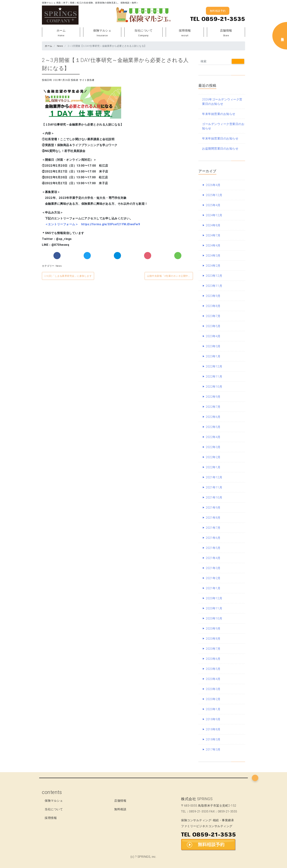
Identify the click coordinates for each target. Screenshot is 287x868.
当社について (143, 33)
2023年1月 (213, 356)
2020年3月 (213, 689)
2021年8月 (213, 518)
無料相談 (120, 809)
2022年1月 (213, 467)
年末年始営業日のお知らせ (220, 138)
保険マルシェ (102, 33)
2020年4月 (213, 679)
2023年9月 (213, 296)
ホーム (61, 33)
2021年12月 (214, 477)
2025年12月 (214, 195)
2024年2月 (213, 266)
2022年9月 (213, 397)
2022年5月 (213, 427)
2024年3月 (213, 255)
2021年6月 (213, 538)
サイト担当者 (87, 80)
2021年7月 (213, 528)
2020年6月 (213, 659)
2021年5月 (213, 548)
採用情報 (185, 33)
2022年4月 (213, 437)
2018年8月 (213, 729)
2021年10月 (214, 497)
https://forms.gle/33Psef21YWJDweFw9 (111, 224)
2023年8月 (213, 306)
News (60, 46)
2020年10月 (214, 618)
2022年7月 (213, 407)
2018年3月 (213, 739)
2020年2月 (213, 699)
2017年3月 (213, 749)
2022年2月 (213, 457)
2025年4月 (213, 205)
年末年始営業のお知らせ (219, 114)
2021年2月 (213, 578)
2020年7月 (213, 649)
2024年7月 (213, 235)
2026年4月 (213, 185)
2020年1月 (213, 709)
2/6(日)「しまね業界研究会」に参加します (68, 276)
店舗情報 (226, 33)
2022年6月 (213, 417)
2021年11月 (214, 487)
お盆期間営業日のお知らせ (220, 148)
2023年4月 (213, 336)
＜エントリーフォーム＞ (62, 224)
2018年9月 (213, 719)
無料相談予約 (218, 11)
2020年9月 (213, 628)
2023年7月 (213, 316)
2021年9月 (213, 507)
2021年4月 (213, 558)
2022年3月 (213, 447)
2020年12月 (214, 598)
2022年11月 (214, 376)
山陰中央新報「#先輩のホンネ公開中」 (169, 276)
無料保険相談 (283, 36)
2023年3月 (213, 346)
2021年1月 (213, 588)
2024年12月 (214, 215)
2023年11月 (214, 286)
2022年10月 (214, 387)
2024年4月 (213, 245)
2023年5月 (213, 326)
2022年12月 (214, 366)
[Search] (215, 61)
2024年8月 (213, 225)
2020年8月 (213, 639)
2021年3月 (213, 568)
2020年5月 (213, 669)
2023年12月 (214, 276)
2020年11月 (214, 608)
